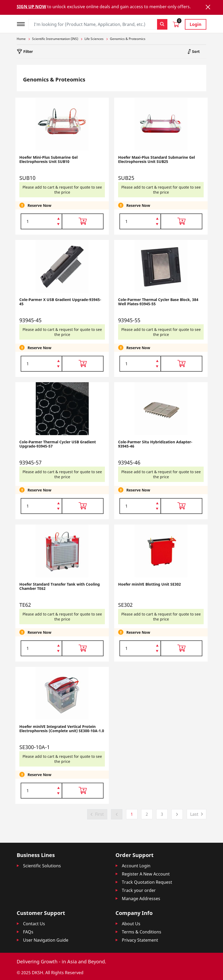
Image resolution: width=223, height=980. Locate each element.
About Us (131, 924)
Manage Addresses (141, 899)
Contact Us (34, 924)
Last (194, 814)
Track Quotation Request (147, 882)
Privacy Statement (140, 940)
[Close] (208, 7)
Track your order (139, 890)
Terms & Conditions (142, 932)
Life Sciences (94, 39)
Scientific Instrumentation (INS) (55, 39)
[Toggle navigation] (23, 23)
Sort (195, 51)
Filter (28, 51)
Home (21, 39)
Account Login (136, 866)
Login (196, 24)
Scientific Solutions (42, 866)
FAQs (28, 932)
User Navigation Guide (46, 940)
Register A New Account (146, 874)
